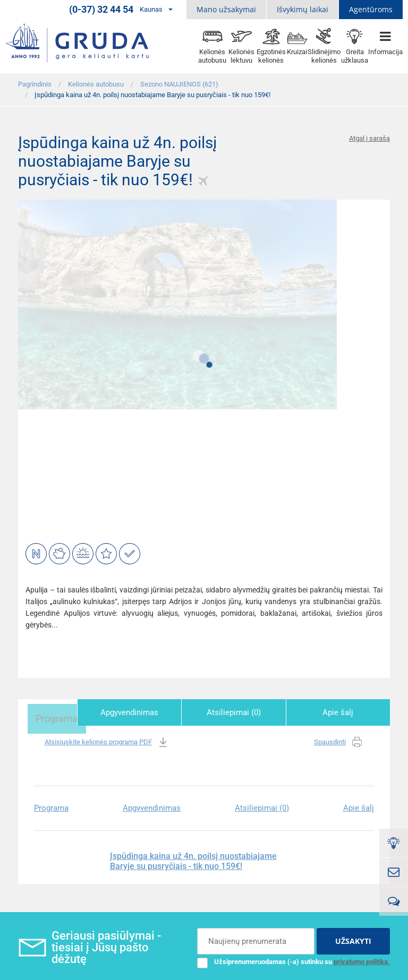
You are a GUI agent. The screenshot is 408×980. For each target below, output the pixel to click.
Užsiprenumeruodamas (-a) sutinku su (294, 959)
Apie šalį (344, 712)
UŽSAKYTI (353, 938)
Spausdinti (339, 740)
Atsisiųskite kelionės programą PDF (107, 740)
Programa (65, 712)
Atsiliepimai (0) (251, 712)
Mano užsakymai (226, 9)
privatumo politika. (362, 958)
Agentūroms (371, 9)
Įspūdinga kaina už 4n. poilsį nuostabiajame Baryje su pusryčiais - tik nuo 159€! (193, 858)
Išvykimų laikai (303, 9)
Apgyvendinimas (158, 712)
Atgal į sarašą (369, 138)
